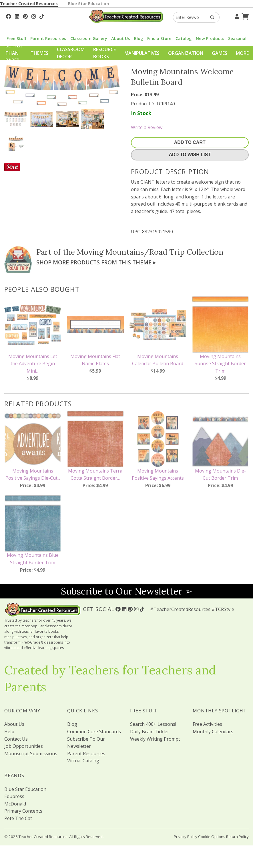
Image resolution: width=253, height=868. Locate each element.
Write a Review (147, 127)
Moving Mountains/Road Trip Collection (150, 252)
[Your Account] (236, 16)
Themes (39, 53)
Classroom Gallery (89, 38)
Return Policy (237, 837)
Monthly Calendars (213, 732)
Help (9, 732)
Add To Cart (190, 142)
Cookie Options (212, 837)
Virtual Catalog (83, 761)
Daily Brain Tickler (150, 732)
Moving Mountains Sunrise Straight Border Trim (220, 364)
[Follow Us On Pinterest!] (25, 16)
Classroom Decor (71, 53)
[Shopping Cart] (244, 16)
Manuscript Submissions (31, 754)
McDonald (15, 804)
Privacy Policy (186, 837)
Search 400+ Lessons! (153, 724)
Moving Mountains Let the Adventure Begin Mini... (33, 364)
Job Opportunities (24, 746)
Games (220, 53)
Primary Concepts (23, 811)
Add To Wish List (190, 155)
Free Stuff (16, 38)
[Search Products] (210, 17)
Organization (186, 53)
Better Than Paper (14, 53)
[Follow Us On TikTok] (42, 16)
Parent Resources (48, 38)
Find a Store (159, 38)
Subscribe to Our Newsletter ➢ (127, 591)
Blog (139, 38)
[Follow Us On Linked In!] (17, 16)
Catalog (184, 38)
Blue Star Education (88, 4)
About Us (120, 38)
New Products (210, 38)
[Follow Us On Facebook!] (9, 16)
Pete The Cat (18, 818)
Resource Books (104, 53)
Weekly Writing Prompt (155, 739)
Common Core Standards (94, 732)
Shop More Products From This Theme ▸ (96, 262)
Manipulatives (142, 53)
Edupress (14, 796)
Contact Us (16, 739)
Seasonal (237, 38)
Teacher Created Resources (29, 4)
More (242, 53)
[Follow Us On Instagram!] (34, 16)
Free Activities (207, 724)
